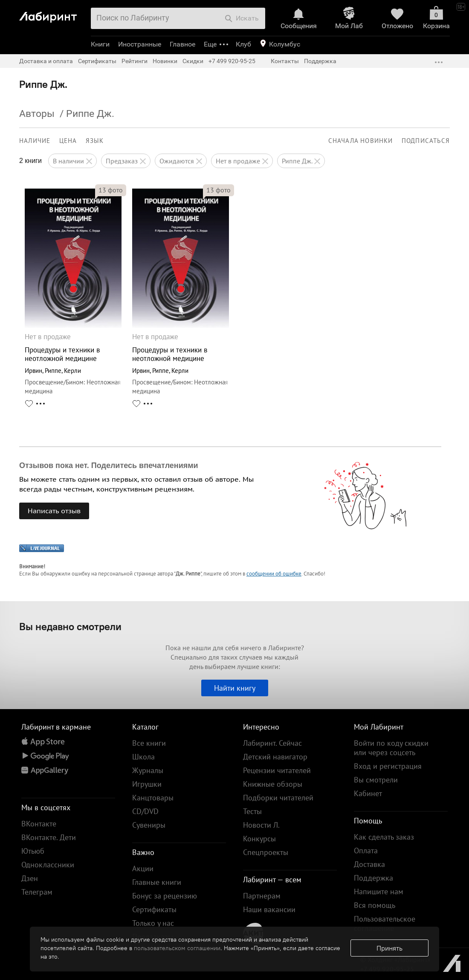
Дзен (30, 878)
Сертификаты (97, 61)
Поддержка (320, 61)
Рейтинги (135, 61)
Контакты (285, 61)
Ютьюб (33, 851)
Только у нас (153, 923)
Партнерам (262, 896)
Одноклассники (48, 865)
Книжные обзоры (273, 784)
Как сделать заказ (384, 837)
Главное (182, 44)
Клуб (243, 44)
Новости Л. (261, 825)
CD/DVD (145, 811)
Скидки (193, 61)
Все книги (149, 743)
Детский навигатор (275, 757)
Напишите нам (379, 891)
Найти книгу (235, 688)
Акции (143, 868)
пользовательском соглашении (177, 948)
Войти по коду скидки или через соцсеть (391, 748)
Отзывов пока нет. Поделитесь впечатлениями (109, 465)
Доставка (369, 864)
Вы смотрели (376, 780)
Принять (389, 948)
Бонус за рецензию (165, 896)
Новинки (165, 61)
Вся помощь (375, 905)
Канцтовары (153, 798)
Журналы (148, 770)
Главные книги (157, 882)
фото (111, 190)
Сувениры (149, 825)
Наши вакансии (269, 909)
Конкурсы (259, 839)
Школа (143, 757)
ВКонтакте (39, 824)
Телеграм (37, 892)
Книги (100, 44)
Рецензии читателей (277, 770)
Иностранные (140, 44)
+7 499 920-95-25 (232, 61)
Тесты (252, 811)
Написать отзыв (54, 511)
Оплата (366, 851)
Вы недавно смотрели (70, 626)
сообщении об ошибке (274, 574)
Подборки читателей (278, 798)
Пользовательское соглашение (385, 923)
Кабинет (368, 793)
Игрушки (147, 784)
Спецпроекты (266, 852)
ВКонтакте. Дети (49, 837)
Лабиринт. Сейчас (272, 743)
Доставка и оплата (46, 61)
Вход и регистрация (388, 766)
